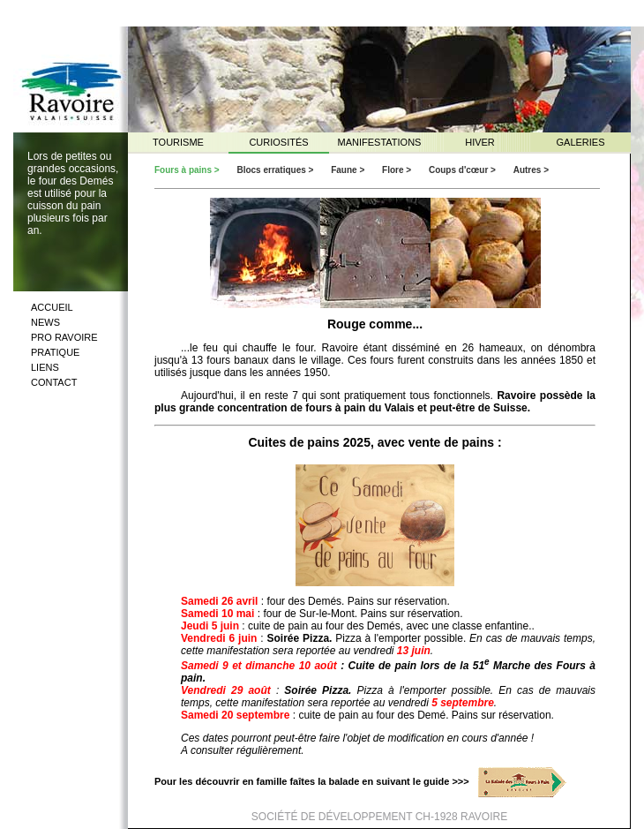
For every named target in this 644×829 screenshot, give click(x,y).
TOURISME (178, 142)
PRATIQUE (55, 352)
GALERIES (580, 142)
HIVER (480, 142)
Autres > (531, 170)
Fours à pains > (188, 170)
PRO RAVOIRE (64, 337)
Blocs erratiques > (276, 170)
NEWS (45, 322)
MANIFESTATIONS (380, 142)
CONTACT (54, 382)
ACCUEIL (52, 307)
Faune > (349, 170)
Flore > (398, 170)
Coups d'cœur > (464, 170)
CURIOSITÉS (278, 142)
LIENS (45, 367)
